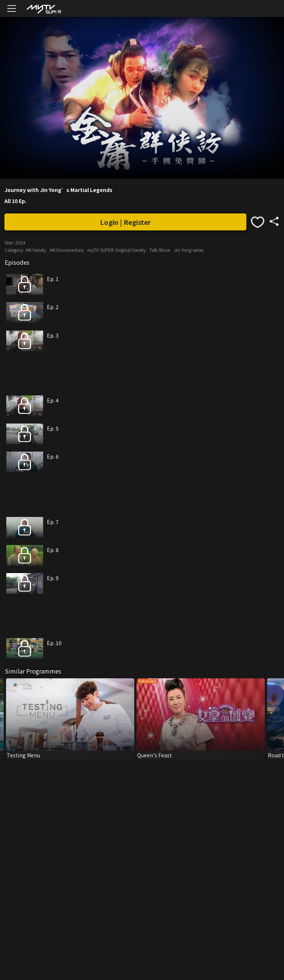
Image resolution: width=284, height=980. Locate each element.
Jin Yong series (189, 250)
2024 (20, 242)
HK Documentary (67, 250)
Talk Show (160, 250)
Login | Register (125, 222)
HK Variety (36, 250)
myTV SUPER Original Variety (117, 250)
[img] (44, 9)
